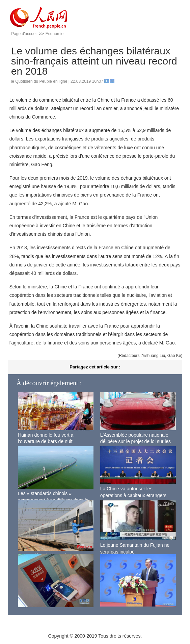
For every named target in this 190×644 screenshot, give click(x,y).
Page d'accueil (24, 34)
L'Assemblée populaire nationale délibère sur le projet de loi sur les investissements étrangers (135, 442)
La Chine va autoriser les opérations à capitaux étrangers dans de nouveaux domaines (133, 495)
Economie (55, 34)
